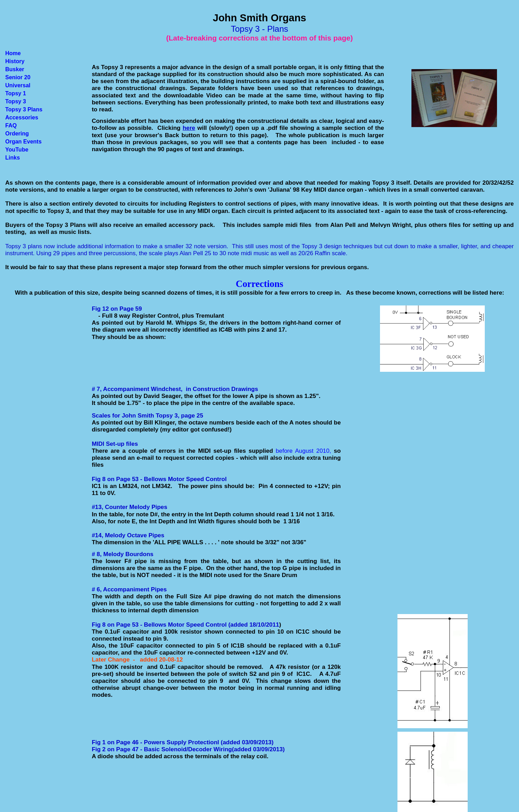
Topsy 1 (16, 93)
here (189, 128)
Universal (18, 85)
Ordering (17, 134)
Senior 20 (18, 77)
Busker (15, 69)
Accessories (22, 117)
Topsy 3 (16, 101)
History (15, 61)
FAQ (11, 126)
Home (13, 53)
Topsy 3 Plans (24, 109)
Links (13, 158)
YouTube (17, 150)
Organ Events (23, 142)
